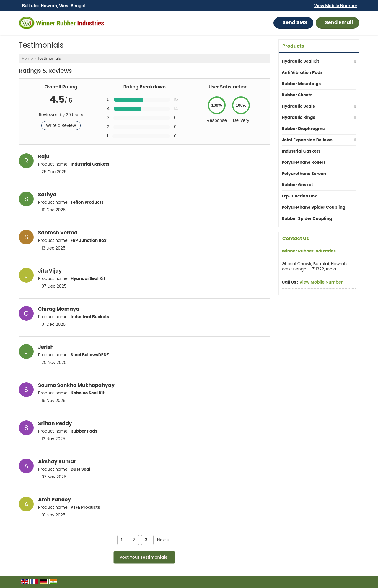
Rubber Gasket (297, 185)
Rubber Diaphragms (303, 129)
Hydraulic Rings (298, 117)
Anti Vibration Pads (302, 72)
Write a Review (61, 125)
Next (163, 540)
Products (293, 46)
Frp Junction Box (299, 196)
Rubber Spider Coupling (307, 218)
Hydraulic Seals (298, 106)
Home (27, 58)
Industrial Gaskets (301, 151)
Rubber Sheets (297, 95)
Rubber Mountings (301, 84)
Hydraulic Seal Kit (300, 61)
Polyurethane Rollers (304, 162)
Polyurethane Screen (304, 174)
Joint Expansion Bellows (307, 140)
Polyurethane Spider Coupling (313, 207)
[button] (336, 6)
